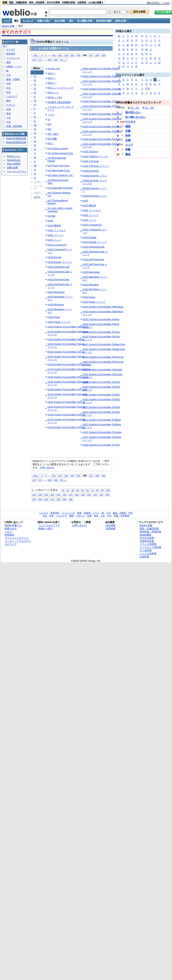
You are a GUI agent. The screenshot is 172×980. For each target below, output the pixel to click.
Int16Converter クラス (95, 176)
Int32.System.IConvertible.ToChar (101, 332)
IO (35, 133)
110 (34, 495)
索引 (16, 21)
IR (35, 145)
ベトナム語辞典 (148, 553)
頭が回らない (133, 112)
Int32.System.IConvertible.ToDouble (102, 370)
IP (35, 137)
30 (73, 490)
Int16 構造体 (54, 226)
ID (35, 89)
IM (35, 125)
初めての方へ (153, 3)
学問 (9, 84)
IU (35, 158)
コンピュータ (13, 58)
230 (107, 495)
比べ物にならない (136, 117)
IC (35, 85)
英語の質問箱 (14, 164)
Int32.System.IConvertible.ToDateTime (104, 344)
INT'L (50, 144)
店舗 (128, 140)
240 (34, 499)
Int (49, 119)
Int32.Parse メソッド (94, 302)
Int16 (50, 221)
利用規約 (9, 535)
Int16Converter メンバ (95, 196)
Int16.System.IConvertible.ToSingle (102, 89)
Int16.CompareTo (57, 245)
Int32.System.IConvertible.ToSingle (102, 432)
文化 (9, 88)
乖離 (128, 149)
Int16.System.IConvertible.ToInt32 (66, 415)
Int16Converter (91, 171)
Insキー (52, 78)
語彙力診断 (12, 168)
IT (35, 154)
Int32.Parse (89, 297)
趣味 (9, 101)
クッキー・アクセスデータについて (18, 543)
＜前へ (35, 55)
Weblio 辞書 (8, 26)
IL (35, 121)
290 (65, 499)
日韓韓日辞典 (69, 2)
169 (103, 55)
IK (35, 117)
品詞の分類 (121, 21)
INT (49, 124)
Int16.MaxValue (56, 292)
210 (95, 495)
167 (91, 55)
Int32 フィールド (92, 210)
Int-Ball (51, 216)
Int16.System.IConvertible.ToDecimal (68, 377)
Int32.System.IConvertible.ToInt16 (101, 382)
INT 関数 (52, 139)
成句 (71, 21)
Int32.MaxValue (91, 272)
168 (97, 55)
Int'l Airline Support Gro (60, 153)
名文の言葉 (60, 21)
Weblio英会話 (14, 160)
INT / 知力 (53, 134)
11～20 (135, 108)
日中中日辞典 (53, 2)
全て (5, 46)
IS (35, 149)
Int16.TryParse (91, 161)
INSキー (52, 83)
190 (83, 495)
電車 (9, 62)
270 (52, 499)
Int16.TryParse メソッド (96, 166)
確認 (128, 126)
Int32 (85, 201)
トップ (7, 21)
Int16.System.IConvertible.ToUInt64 (102, 139)
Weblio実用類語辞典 (16, 138)
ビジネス (11, 50)
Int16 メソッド (55, 235)
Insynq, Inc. (54, 69)
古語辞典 (82, 2)
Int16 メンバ (54, 240)
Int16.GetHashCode (58, 267)
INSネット (53, 93)
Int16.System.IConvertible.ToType (101, 101)
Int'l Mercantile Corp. (59, 170)
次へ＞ (63, 60)
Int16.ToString (90, 152)
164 (72, 55)
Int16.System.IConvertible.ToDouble (67, 389)
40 (78, 490)
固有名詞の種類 (104, 21)
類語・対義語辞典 (18, 2)
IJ (35, 113)
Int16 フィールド (57, 230)
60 (88, 490)
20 (68, 490)
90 (102, 490)
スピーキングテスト (17, 171)
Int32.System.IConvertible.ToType (101, 445)
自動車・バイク (14, 67)
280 (58, 499)
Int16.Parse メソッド (59, 322)
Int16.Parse (54, 317)
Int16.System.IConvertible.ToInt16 (66, 402)
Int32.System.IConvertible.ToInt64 (101, 407)
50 (83, 490)
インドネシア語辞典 (150, 547)
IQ (35, 141)
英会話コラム (14, 156)
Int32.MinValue (91, 285)
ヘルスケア (12, 96)
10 (63, 490)
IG (35, 101)
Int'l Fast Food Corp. (59, 166)
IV (35, 162)
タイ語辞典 (146, 550)
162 (60, 55)
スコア (129, 145)
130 (46, 495)
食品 (9, 113)
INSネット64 (54, 97)
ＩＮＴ (51, 115)
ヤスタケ (130, 122)
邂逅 (128, 154)
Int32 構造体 (89, 206)
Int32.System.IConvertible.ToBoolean (103, 307)
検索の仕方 (11, 528)
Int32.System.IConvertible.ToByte (101, 319)
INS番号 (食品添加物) (59, 102)
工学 (9, 75)
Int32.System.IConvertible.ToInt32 (101, 395)
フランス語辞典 (148, 544)
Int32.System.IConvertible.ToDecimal (103, 357)
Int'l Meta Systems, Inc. (60, 175)
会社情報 (111, 525)
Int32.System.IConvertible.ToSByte (102, 420)
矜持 (128, 136)
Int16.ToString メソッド (95, 156)
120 (40, 495)
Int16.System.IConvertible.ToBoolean (68, 327)
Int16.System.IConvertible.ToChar (66, 352)
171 (40, 60)
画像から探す (44, 21)
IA (35, 76)
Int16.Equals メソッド (60, 262)
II (34, 109)
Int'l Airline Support (58, 148)
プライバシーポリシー (17, 538)
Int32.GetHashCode (94, 247)
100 (108, 490)
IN (35, 129)
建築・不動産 (13, 79)
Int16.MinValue (56, 305)
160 (65, 495)
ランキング (28, 21)
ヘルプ (167, 3)
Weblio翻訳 (146, 535)
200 (89, 495)
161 (54, 55)
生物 (9, 109)
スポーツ (11, 105)
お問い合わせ (47, 467)
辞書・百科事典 (14, 126)
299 (49, 60)
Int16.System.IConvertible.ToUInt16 (102, 114)
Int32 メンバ (89, 220)
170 (34, 60)
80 (97, 490)
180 (77, 495)
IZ (35, 178)
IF (35, 97)
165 (78, 55)
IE (35, 93)
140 (52, 495)
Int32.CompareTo (92, 225)
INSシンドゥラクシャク (60, 88)
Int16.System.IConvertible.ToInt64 (66, 427)
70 (92, 490)
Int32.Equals (89, 237)
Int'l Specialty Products (60, 188)
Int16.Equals (54, 257)
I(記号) (37, 197)
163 (66, 55)
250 (40, 499)
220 (101, 495)
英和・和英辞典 (37, 2)
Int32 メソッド (90, 215)
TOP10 (120, 108)
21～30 (149, 108)
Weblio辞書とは (13, 525)
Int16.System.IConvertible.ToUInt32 (102, 127)
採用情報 (111, 528)
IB (35, 80)
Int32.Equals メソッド (95, 242)
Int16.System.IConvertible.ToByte (66, 339)
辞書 (5, 2)
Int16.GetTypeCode (58, 279)
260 (46, 499)
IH (35, 105)
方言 (9, 122)
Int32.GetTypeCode (93, 259)
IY (35, 174)
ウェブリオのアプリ (49, 525)
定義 (128, 131)
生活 (9, 92)
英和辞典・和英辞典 (150, 532)
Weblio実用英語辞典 (16, 142)
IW (35, 166)
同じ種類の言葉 (85, 21)
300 (56, 60)
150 (58, 495)
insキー (51, 73)
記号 (148, 89)
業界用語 (11, 54)
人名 (9, 118)
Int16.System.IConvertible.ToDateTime (69, 364)
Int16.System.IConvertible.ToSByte (102, 76)
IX (35, 170)
